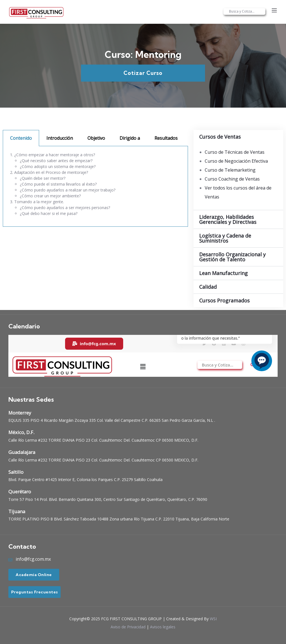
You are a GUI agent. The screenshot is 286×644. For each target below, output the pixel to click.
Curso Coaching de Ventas (232, 179)
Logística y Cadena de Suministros (225, 238)
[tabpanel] (95, 186)
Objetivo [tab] (96, 138)
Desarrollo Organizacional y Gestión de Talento (232, 257)
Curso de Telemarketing (230, 170)
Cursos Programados (224, 300)
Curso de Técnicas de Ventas (235, 152)
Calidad (208, 287)
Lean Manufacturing (223, 273)
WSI (213, 619)
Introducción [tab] (60, 138)
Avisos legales (163, 627)
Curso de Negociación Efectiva (236, 161)
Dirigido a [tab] (130, 138)
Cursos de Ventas (220, 137)
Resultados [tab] (166, 138)
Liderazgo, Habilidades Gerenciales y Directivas (228, 219)
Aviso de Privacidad (128, 627)
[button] (238, 137)
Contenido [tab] (21, 138)
